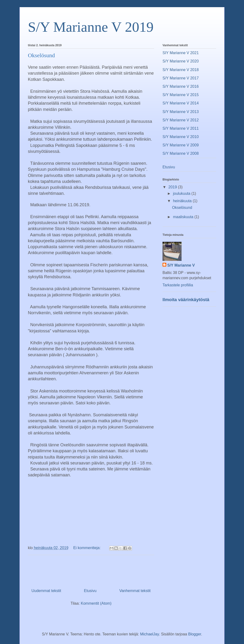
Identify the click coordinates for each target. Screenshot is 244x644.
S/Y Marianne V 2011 (181, 128)
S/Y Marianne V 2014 (181, 103)
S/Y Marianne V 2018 (181, 70)
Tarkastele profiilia (178, 285)
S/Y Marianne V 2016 (181, 86)
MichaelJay (150, 634)
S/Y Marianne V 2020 (181, 61)
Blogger (194, 634)
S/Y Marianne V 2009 (181, 145)
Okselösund (41, 55)
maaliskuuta (184, 217)
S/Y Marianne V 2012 (181, 120)
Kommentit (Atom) (96, 603)
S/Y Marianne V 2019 (91, 27)
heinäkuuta (183, 201)
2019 (173, 187)
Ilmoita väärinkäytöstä (186, 300)
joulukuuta (182, 193)
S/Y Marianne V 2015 (181, 95)
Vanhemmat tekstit (135, 591)
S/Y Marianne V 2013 (181, 112)
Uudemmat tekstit (46, 591)
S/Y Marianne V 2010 (181, 137)
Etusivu (90, 591)
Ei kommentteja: (87, 548)
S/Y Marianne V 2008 (181, 153)
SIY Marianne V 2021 (181, 53)
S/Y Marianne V (181, 265)
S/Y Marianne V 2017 (181, 78)
